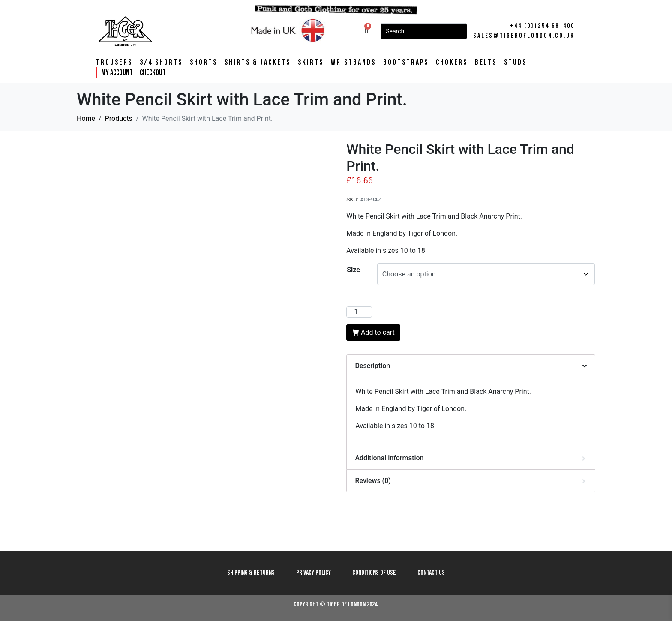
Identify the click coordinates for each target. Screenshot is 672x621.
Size (353, 270)
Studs (515, 63)
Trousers (114, 63)
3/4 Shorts (161, 63)
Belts (486, 63)
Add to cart (378, 332)
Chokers (452, 63)
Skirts (311, 63)
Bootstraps (406, 63)
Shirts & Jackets (258, 63)
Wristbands (353, 63)
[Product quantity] (359, 312)
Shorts (204, 63)
